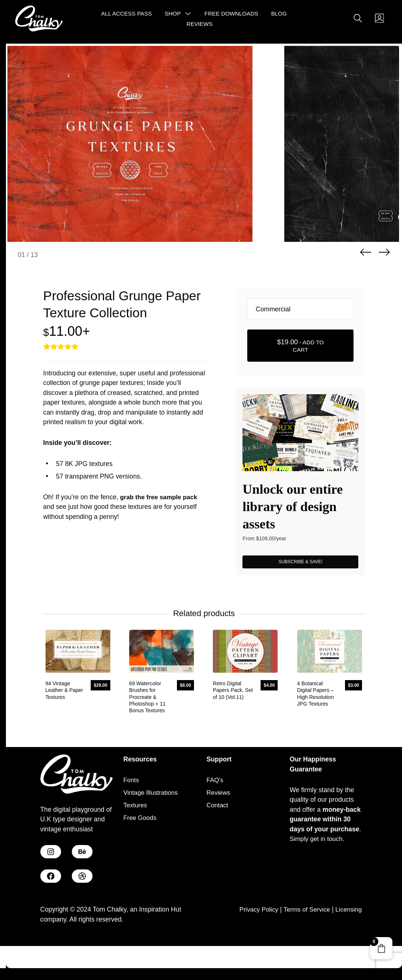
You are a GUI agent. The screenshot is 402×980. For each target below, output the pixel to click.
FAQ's (215, 813)
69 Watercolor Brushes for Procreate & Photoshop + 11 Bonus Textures (145, 730)
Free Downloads (231, 15)
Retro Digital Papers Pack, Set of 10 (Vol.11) (234, 723)
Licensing (348, 943)
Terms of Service (304, 943)
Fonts (132, 813)
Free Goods (141, 852)
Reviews (199, 25)
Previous (366, 281)
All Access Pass (126, 15)
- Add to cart (301, 374)
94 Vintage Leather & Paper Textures (62, 723)
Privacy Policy (252, 943)
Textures (136, 839)
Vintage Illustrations (152, 826)
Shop (172, 15)
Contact (218, 839)
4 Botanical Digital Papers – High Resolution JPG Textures (315, 727)
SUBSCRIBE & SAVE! (300, 591)
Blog (279, 15)
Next (384, 281)
